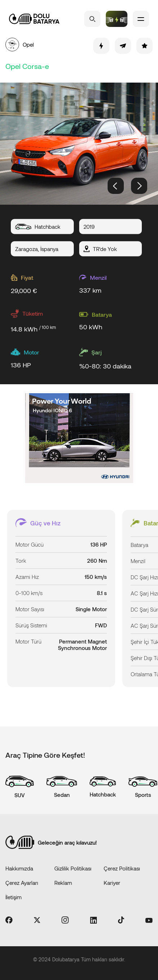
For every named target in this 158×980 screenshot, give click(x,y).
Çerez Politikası (122, 868)
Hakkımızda (19, 868)
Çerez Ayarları (22, 883)
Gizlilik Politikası (73, 868)
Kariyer (112, 883)
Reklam (63, 883)
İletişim (13, 897)
